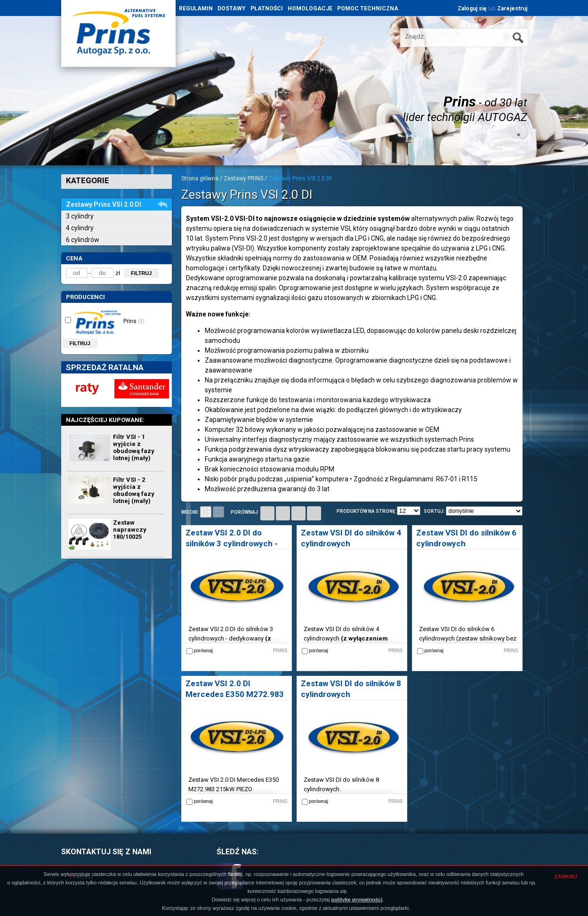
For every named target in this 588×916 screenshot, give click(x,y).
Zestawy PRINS (243, 178)
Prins (105, 321)
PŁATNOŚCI (267, 8)
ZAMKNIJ (566, 876)
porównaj (244, 512)
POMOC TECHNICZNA (368, 8)
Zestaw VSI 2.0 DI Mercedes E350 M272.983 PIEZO (235, 694)
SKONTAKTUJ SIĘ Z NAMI (106, 852)
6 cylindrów (83, 240)
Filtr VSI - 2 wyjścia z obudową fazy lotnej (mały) (134, 490)
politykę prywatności (357, 900)
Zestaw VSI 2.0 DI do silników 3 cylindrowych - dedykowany (232, 543)
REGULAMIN (196, 8)
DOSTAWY (232, 8)
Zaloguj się (472, 8)
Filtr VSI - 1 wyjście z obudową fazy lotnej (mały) (134, 447)
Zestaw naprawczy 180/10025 (130, 530)
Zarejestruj (512, 8)
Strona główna (200, 178)
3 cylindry (80, 216)
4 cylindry (80, 228)
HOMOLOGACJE (310, 8)
